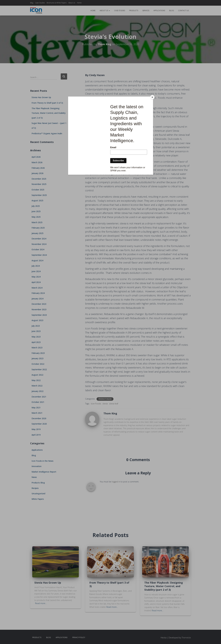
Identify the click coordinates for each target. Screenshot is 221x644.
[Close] (152, 97)
